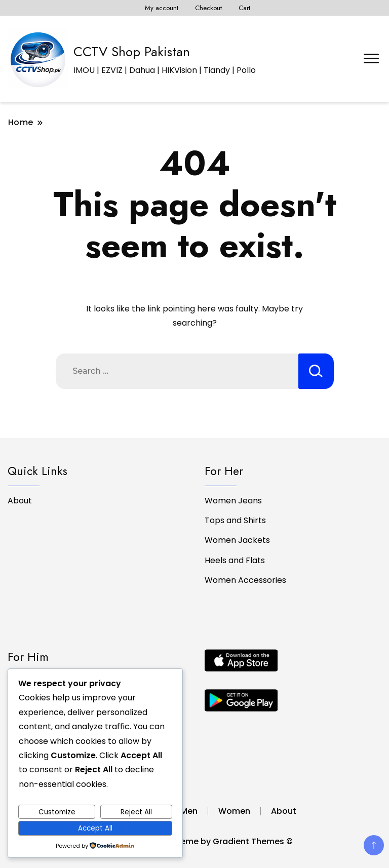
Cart (244, 8)
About (20, 501)
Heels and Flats (235, 560)
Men (189, 811)
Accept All (95, 828)
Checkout (208, 8)
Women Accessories (245, 580)
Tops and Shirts (235, 520)
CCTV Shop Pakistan (132, 52)
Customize (57, 812)
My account (162, 8)
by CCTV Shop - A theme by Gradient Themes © (194, 841)
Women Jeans (233, 501)
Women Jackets (237, 540)
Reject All (136, 812)
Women (234, 811)
